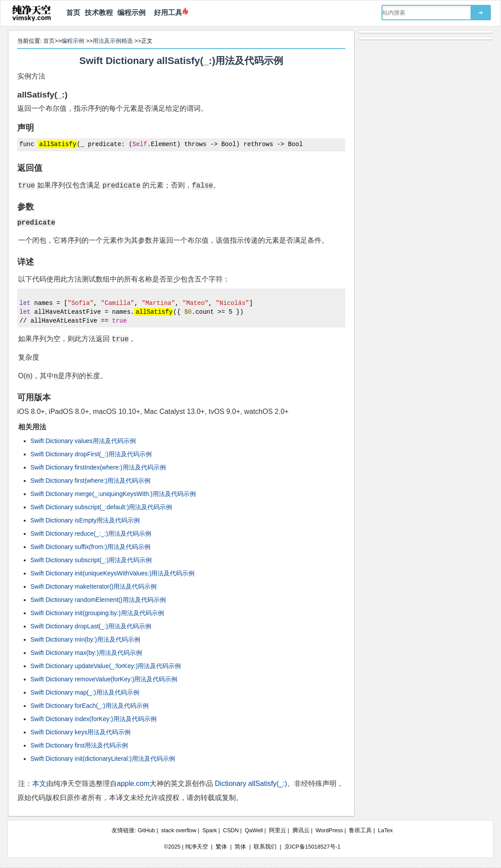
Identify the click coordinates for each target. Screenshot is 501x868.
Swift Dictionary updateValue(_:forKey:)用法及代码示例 (106, 666)
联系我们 (265, 847)
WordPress (329, 830)
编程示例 (131, 13)
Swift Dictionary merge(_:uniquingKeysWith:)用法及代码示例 (113, 494)
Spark (210, 830)
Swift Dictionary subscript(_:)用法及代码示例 (91, 560)
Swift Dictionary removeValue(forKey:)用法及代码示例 (104, 679)
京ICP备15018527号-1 (312, 847)
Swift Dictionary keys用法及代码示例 (80, 732)
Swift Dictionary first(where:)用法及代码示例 (90, 481)
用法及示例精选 (113, 41)
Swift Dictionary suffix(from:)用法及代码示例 (90, 547)
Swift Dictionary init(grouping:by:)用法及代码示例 (97, 613)
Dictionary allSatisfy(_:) (251, 783)
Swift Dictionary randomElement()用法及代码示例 (98, 600)
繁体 (221, 847)
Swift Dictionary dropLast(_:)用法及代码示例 (91, 626)
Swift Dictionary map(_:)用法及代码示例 (85, 692)
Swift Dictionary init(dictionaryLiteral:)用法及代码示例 (103, 759)
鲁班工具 (360, 830)
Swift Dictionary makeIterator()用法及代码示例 (93, 586)
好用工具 (166, 13)
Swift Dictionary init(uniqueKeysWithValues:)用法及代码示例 (112, 573)
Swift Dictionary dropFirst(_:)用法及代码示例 (91, 454)
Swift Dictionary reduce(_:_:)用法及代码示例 (91, 534)
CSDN (231, 830)
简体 (240, 847)
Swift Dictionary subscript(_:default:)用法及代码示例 (101, 507)
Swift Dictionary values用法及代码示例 (83, 441)
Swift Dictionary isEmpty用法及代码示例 (85, 520)
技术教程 (99, 13)
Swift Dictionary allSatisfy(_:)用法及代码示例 (181, 61)
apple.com (133, 783)
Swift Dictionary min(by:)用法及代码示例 (85, 639)
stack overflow (179, 830)
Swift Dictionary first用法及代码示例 (79, 745)
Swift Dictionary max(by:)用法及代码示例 (86, 653)
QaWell (254, 830)
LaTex (385, 830)
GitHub (146, 830)
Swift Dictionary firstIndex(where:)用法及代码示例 (98, 467)
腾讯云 (301, 830)
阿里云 (278, 830)
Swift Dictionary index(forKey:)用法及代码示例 (93, 719)
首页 (73, 13)
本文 (39, 783)
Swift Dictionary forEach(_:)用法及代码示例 (90, 706)
